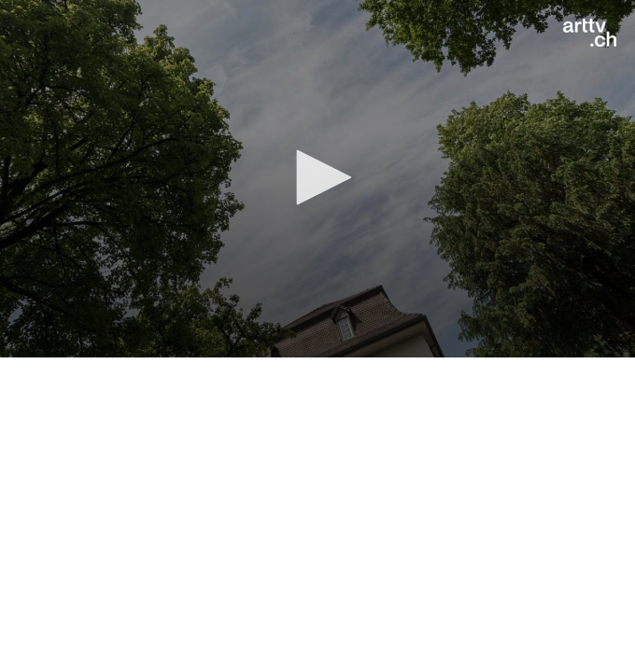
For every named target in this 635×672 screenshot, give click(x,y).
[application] (317, 179)
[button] (317, 177)
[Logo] (590, 33)
